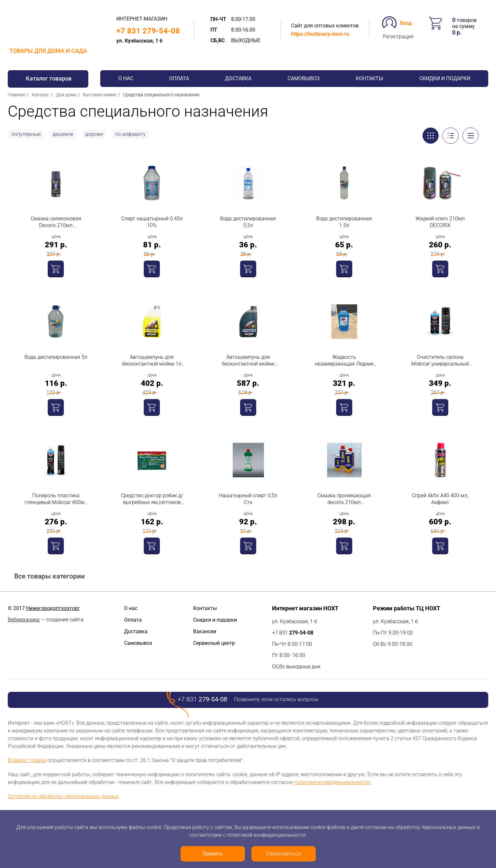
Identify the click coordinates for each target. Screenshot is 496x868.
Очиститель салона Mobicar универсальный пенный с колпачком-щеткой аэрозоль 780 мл (440, 361)
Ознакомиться (283, 854)
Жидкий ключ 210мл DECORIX (440, 222)
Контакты (370, 78)
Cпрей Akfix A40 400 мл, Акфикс (440, 499)
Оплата (179, 78)
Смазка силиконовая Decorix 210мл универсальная (56, 222)
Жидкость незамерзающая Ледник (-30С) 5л (344, 361)
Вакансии (205, 631)
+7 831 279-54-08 (148, 31)
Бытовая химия (100, 95)
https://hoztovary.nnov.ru (320, 34)
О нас (126, 78)
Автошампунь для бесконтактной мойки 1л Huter (152, 361)
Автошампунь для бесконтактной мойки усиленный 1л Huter (248, 361)
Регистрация (398, 37)
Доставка (238, 78)
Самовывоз (304, 78)
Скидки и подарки (445, 78)
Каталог (41, 95)
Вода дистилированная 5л (56, 357)
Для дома (66, 95)
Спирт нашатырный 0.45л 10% (152, 222)
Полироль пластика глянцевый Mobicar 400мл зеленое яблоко (56, 499)
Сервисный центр (214, 643)
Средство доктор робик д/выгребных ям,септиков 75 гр (152, 499)
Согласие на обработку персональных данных (63, 796)
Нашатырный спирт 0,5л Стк (248, 499)
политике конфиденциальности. (333, 782)
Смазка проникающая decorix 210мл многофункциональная (344, 499)
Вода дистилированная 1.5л (344, 222)
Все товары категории (49, 576)
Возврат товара (27, 760)
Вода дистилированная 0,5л (248, 222)
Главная (16, 95)
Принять (213, 854)
